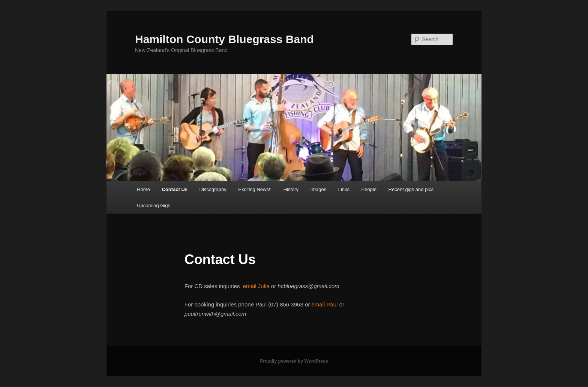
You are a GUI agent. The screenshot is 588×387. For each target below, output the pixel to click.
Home (143, 189)
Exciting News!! (255, 189)
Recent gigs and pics (411, 189)
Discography (213, 189)
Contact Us (175, 189)
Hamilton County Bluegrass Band (224, 39)
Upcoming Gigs (154, 205)
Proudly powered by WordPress (294, 361)
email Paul (324, 304)
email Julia (256, 286)
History (291, 189)
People (369, 189)
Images (319, 189)
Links (344, 189)
